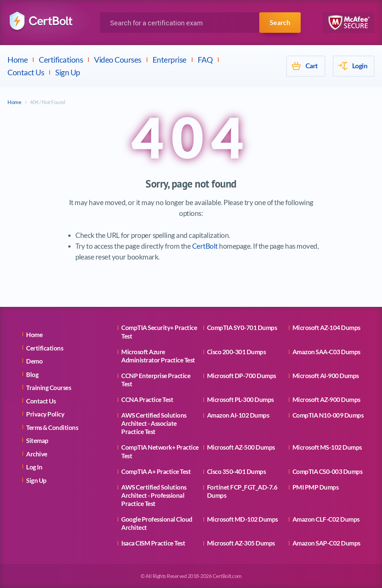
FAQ (205, 59)
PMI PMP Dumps (316, 487)
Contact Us (26, 72)
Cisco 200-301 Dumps (237, 352)
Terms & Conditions (52, 427)
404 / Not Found (48, 102)
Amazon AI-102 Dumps (238, 415)
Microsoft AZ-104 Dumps (326, 328)
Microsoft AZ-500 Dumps (241, 447)
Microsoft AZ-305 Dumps (241, 543)
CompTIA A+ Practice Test (156, 471)
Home (18, 59)
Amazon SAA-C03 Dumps (326, 352)
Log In (34, 467)
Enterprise (170, 59)
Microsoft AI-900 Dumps (326, 376)
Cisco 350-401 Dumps (237, 471)
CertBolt (205, 246)
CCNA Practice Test (147, 400)
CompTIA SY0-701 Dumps (242, 328)
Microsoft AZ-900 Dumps (326, 400)
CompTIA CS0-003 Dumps (328, 471)
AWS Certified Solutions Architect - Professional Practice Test (154, 495)
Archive (37, 454)
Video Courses (118, 59)
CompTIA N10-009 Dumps (328, 415)
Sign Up (68, 72)
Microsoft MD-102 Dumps (242, 519)
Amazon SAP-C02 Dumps (326, 543)
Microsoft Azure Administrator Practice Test (158, 356)
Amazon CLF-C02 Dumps (326, 519)
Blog (32, 375)
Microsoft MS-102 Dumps (327, 447)
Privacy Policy (45, 414)
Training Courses (48, 388)
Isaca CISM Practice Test (153, 543)
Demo (34, 361)
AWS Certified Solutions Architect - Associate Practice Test (154, 423)
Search (280, 22)
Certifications (61, 59)
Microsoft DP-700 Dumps (242, 376)
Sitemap (37, 441)
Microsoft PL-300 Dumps (240, 400)
